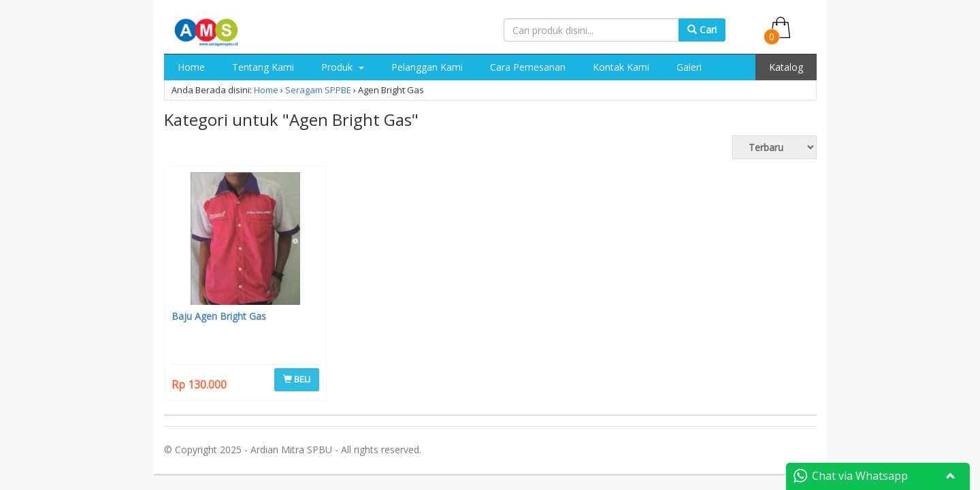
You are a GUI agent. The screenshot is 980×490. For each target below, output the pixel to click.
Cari (702, 30)
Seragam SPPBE (318, 90)
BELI (297, 379)
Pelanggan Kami (427, 67)
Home (191, 67)
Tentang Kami (263, 67)
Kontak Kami (621, 67)
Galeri (689, 67)
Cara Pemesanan (528, 67)
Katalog (786, 67)
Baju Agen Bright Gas (219, 316)
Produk (343, 67)
